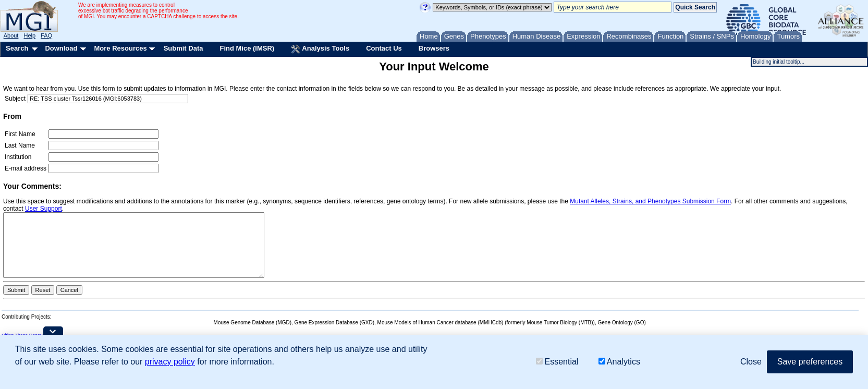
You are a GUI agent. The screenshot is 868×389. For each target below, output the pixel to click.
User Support (44, 209)
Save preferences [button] (810, 362)
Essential (557, 362)
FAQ (46, 35)
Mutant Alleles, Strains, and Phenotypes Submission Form (650, 201)
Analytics (619, 362)
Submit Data (184, 48)
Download (61, 48)
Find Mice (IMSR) (247, 48)
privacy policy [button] (170, 362)
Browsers (434, 48)
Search (17, 48)
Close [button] (751, 362)
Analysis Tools (320, 49)
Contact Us (384, 48)
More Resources (120, 48)
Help (29, 35)
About (11, 35)
